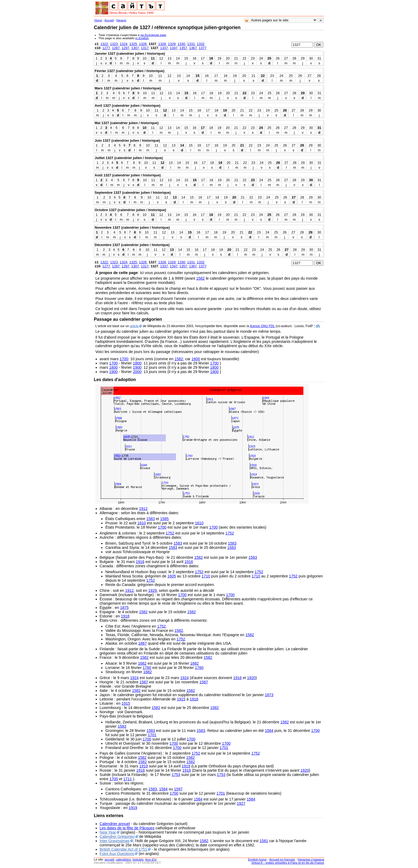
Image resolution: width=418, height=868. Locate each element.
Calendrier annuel (115, 824)
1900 (137, 367)
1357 (183, 48)
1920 (251, 678)
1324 (124, 44)
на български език (153, 35)
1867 (142, 643)
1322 (104, 44)
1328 (162, 44)
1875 (124, 608)
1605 (172, 576)
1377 (202, 48)
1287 (116, 48)
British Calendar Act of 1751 (123, 849)
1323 (114, 44)
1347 (174, 48)
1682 (142, 663)
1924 (134, 678)
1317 (145, 48)
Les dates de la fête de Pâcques (127, 828)
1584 (269, 731)
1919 (143, 766)
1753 (176, 775)
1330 (181, 44)
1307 (135, 48)
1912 (143, 509)
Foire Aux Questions (117, 854)
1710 (206, 576)
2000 (137, 372)
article (134, 326)
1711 (127, 779)
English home (258, 859)
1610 (142, 523)
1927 (241, 803)
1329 (172, 44)
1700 (124, 359)
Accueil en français (282, 859)
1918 (125, 616)
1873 (269, 695)
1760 (147, 668)
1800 (137, 363)
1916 (140, 562)
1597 (178, 789)
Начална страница (311, 859)
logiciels (138, 859)
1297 (125, 48)
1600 (196, 359)
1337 (164, 48)
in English (142, 38)
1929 (152, 590)
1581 (264, 841)
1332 (201, 44)
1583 (151, 519)
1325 (133, 44)
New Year (108, 832)
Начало (121, 20)
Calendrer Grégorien (117, 837)
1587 (144, 682)
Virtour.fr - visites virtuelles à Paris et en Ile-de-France (288, 863)
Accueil (109, 20)
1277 (106, 48)
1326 (143, 44)
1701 (152, 735)
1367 (193, 48)
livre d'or (151, 859)
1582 (200, 278)
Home (98, 20)
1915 (181, 699)
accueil (109, 859)
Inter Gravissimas (115, 841)
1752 (170, 533)
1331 (191, 44)
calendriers (123, 859)
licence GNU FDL (262, 326)
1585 (164, 519)
